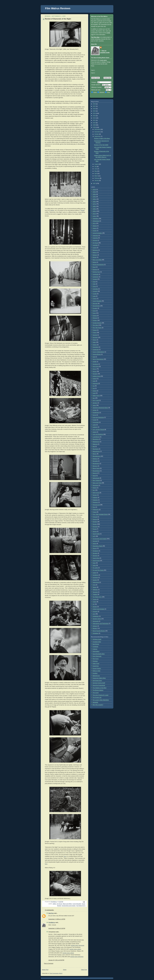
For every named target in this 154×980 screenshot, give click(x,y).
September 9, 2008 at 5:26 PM (57, 928)
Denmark (95, 303)
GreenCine (96, 666)
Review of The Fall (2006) (101, 145)
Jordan (95, 410)
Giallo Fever (96, 664)
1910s (94, 189)
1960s (54, 904)
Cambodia (95, 274)
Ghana (94, 340)
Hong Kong (96, 366)
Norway (95, 495)
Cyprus (95, 299)
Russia (95, 529)
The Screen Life (97, 697)
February (97, 178)
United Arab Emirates (98, 609)
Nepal (94, 476)
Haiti (94, 357)
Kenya (94, 415)
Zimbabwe (95, 633)
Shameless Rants (97, 546)
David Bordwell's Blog (99, 654)
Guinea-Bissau (97, 354)
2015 (95, 111)
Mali (94, 446)
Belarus (95, 252)
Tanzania (95, 592)
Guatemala (96, 350)
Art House (59, 904)
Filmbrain (95, 661)
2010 (95, 123)
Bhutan (95, 257)
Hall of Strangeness (98, 359)
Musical (95, 473)
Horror (94, 369)
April (96, 174)
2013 (95, 116)
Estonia (95, 316)
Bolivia (94, 262)
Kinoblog (95, 673)
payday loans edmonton (77, 957)
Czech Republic (77, 904)
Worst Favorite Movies (99, 631)
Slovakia (95, 553)
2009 (95, 125)
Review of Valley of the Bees (102, 138)
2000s (94, 211)
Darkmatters (96, 651)
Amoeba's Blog (97, 642)
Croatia (95, 294)
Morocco (95, 466)
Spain (94, 563)
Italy (94, 398)
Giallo (94, 342)
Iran (94, 386)
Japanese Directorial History (100, 408)
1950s (94, 199)
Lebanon (95, 427)
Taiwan (95, 587)
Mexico (95, 454)
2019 (95, 104)
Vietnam (95, 626)
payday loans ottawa (68, 953)
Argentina (95, 238)
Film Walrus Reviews (58, 8)
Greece (95, 345)
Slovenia (95, 556)
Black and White (67, 904)
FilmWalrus (52, 923)
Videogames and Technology (101, 624)
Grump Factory (97, 668)
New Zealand (96, 480)
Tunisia (95, 599)
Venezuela (96, 621)
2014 (95, 113)
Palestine (95, 500)
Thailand (95, 594)
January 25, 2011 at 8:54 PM (56, 960)
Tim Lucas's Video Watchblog (101, 700)
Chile (94, 284)
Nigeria (95, 488)
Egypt (94, 311)
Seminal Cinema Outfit (99, 683)
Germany (95, 337)
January (97, 181)
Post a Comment (49, 963)
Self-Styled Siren (97, 681)
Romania (95, 527)
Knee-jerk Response (98, 417)
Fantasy (95, 320)
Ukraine (95, 607)
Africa (94, 223)
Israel (94, 393)
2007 (95, 183)
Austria (95, 248)
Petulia (83, 210)
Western (95, 628)
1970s (94, 204)
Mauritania (96, 449)
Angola (95, 231)
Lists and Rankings (98, 434)
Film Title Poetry (97, 328)
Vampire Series (97, 619)
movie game (103, 60)
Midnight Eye (96, 676)
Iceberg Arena (96, 376)
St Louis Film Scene (98, 570)
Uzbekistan (96, 616)
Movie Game (96, 468)
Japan (94, 405)
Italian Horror (96, 396)
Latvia (94, 425)
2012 (95, 118)
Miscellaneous (97, 456)
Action (94, 216)
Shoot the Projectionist (99, 685)
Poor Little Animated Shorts (100, 514)
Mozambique (96, 471)
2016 (95, 109)
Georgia (95, 335)
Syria (94, 585)
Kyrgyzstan (96, 422)
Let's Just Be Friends (98, 430)
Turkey (94, 602)
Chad (94, 282)
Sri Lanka (95, 568)
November (98, 132)
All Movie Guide (97, 639)
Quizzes (95, 519)
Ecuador (95, 308)
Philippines (96, 510)
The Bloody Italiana (98, 690)
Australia (95, 245)
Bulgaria (95, 270)
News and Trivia (97, 483)
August (97, 164)
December (98, 129)
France (95, 333)
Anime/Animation (97, 233)
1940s (94, 197)
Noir (94, 490)
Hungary (95, 374)
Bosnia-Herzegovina (98, 265)
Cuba (94, 296)
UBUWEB (95, 702)
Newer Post (45, 970)
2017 (95, 106)
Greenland (96, 347)
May (96, 171)
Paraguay (95, 502)
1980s (94, 206)
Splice (94, 565)
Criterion (95, 649)
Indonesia (95, 383)
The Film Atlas (95, 37)
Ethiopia (95, 318)
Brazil (94, 267)
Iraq (94, 388)
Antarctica (95, 236)
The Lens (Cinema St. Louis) (101, 695)
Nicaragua (95, 485)
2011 (95, 120)
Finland (95, 330)
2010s (94, 214)
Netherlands (96, 478)
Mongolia (95, 461)
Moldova (95, 459)
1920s (94, 192)
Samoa (95, 531)
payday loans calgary (75, 949)
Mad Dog (51, 913)
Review (59, 906)
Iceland (95, 379)
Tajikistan (95, 590)
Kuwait (94, 420)
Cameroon (96, 277)
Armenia (95, 240)
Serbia (94, 544)
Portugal (95, 517)
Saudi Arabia (96, 534)
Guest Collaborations (98, 352)
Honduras (95, 364)
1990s (94, 209)
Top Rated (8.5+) (81, 906)
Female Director (97, 323)
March (96, 176)
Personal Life (96, 505)
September (98, 136)
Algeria (95, 228)
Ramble (95, 522)
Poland (95, 512)
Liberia (94, 432)
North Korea (96, 493)
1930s (94, 194)
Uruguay (95, 611)
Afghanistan (96, 221)
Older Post (84, 970)
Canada (95, 279)
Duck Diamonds (97, 656)
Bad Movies (96, 644)
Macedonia (96, 439)
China (94, 286)
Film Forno (96, 659)
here (65, 856)
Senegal (95, 541)
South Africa (96, 558)
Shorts (94, 548)
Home (65, 970)
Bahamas (95, 250)
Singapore (95, 551)
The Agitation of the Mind (99, 688)
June (96, 169)
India (94, 381)
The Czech (96, 693)
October (97, 134)
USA (94, 614)
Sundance (95, 575)
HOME (108, 33)
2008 (95, 127)
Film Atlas (95, 325)
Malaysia (95, 444)
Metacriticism (96, 451)
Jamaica (95, 403)
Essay (83, 904)
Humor (94, 371)
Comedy (95, 291)
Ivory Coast (96, 400)
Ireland (95, 391)
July (96, 167)
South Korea (96, 561)
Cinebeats (95, 647)
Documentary (96, 306)
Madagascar (96, 442)
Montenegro (96, 464)
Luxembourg (96, 437)
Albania (95, 226)
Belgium (95, 255)
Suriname (95, 578)
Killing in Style (96, 671)
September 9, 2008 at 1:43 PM (57, 919)
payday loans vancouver (78, 945)
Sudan (94, 573)
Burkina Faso (96, 272)
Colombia (95, 289)
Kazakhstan (96, 413)
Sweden (95, 580)
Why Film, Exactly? (98, 705)
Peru (94, 507)
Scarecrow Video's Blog (99, 678)
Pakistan (95, 497)
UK (93, 604)
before (52, 210)
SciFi (94, 536)
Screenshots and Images (69, 906)
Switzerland (96, 582)
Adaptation (96, 219)
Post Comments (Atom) (56, 973)
